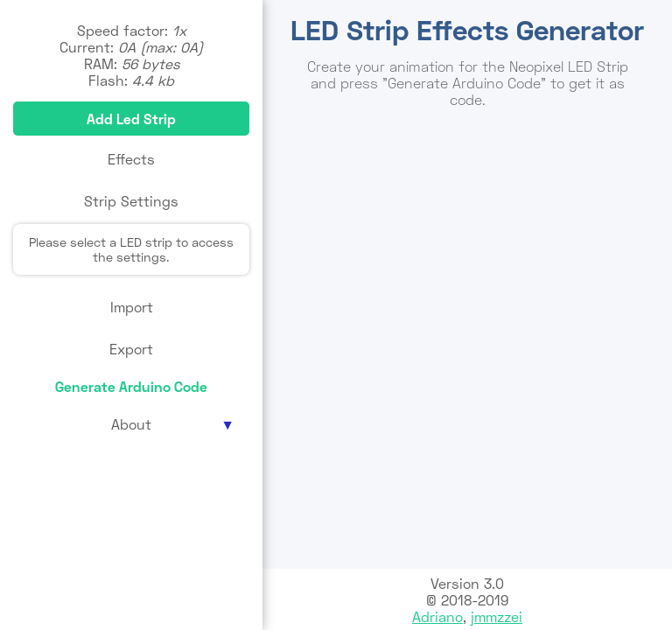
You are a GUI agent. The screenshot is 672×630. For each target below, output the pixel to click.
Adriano (437, 616)
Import (132, 307)
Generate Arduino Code (131, 386)
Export (131, 349)
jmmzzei (497, 616)
